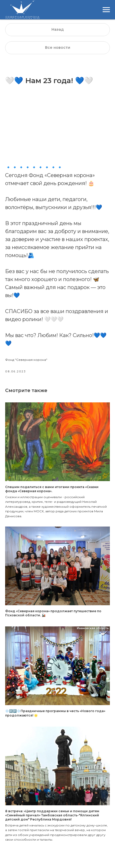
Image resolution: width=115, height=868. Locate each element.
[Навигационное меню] (106, 10)
